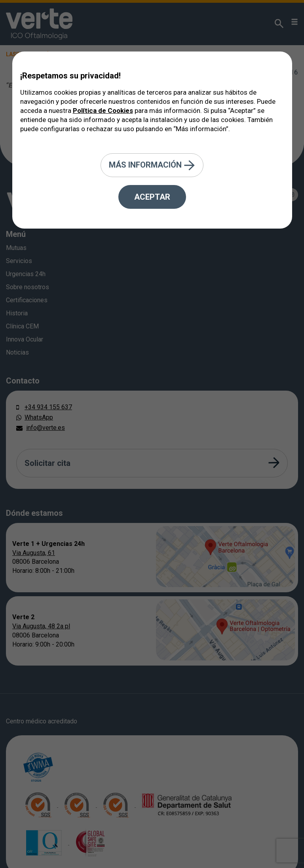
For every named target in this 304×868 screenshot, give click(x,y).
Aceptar (152, 197)
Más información (152, 165)
